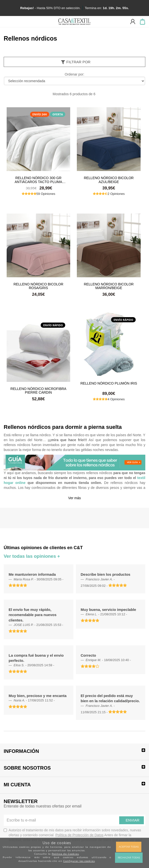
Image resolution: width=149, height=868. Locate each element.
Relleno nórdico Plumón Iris (109, 383)
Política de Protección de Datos (79, 835)
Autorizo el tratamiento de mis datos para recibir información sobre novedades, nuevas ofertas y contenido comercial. (73, 835)
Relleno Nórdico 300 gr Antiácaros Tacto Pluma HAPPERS (38, 180)
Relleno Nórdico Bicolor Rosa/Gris (38, 286)
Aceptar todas (129, 847)
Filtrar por (75, 62)
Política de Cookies (65, 854)
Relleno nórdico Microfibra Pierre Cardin (38, 390)
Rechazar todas (129, 858)
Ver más (74, 498)
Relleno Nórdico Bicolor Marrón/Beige (109, 286)
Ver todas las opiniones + (32, 556)
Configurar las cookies (79, 861)
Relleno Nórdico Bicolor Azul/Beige (109, 180)
